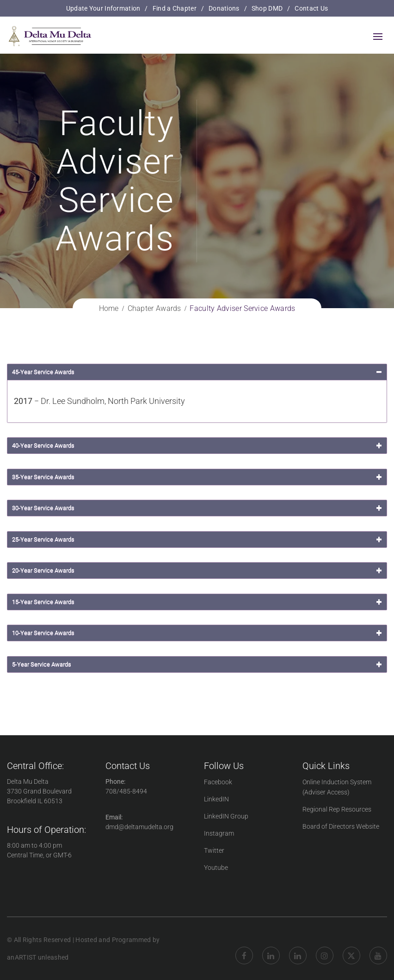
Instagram (219, 833)
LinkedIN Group (226, 816)
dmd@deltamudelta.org (139, 827)
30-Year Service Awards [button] (198, 508)
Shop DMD (267, 8)
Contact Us (311, 8)
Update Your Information (103, 8)
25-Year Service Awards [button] (198, 540)
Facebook (218, 782)
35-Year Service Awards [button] (198, 477)
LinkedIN (216, 799)
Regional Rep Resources (337, 809)
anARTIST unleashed (38, 957)
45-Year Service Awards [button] (198, 372)
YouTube (378, 949)
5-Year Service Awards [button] (198, 664)
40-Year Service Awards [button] (198, 446)
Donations (224, 8)
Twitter (214, 850)
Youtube (216, 868)
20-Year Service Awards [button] (198, 571)
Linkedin (271, 949)
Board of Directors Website (341, 826)
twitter (351, 949)
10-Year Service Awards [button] (198, 633)
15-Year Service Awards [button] (198, 602)
